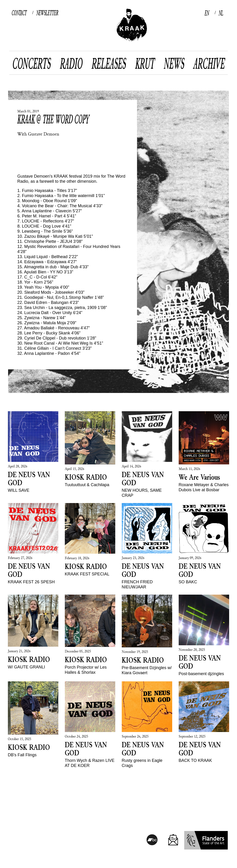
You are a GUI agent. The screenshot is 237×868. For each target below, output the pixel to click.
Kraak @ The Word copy (53, 119)
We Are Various (199, 477)
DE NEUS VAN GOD (29, 478)
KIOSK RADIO (86, 477)
